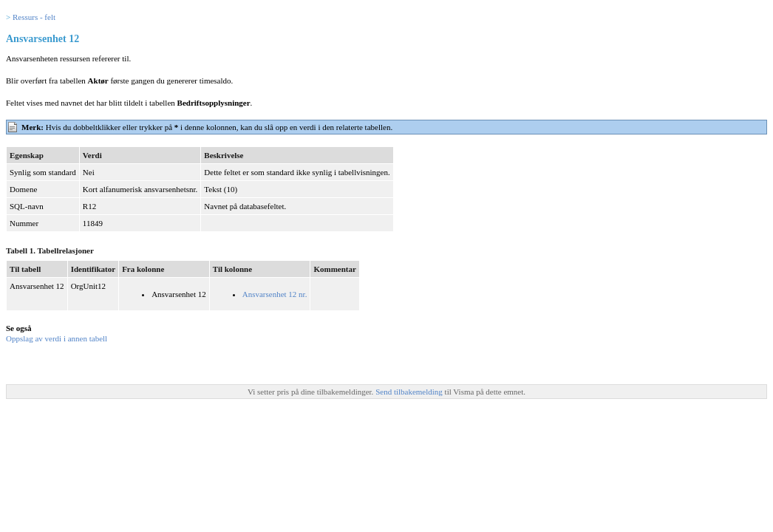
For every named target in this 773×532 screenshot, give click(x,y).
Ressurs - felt (34, 17)
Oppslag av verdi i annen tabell (57, 338)
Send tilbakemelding (410, 392)
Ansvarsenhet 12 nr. (275, 294)
